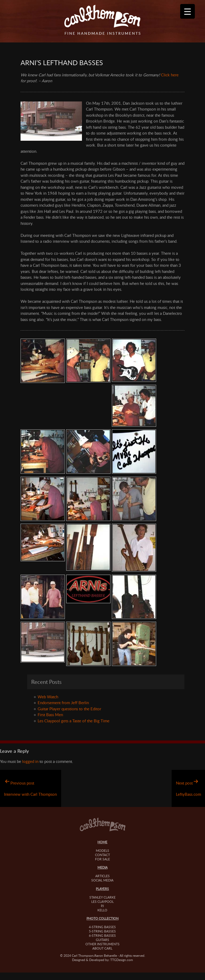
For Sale (102, 859)
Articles (102, 876)
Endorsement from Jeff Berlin (63, 703)
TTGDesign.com (122, 960)
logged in (30, 761)
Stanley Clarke (102, 897)
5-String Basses (102, 931)
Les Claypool (102, 901)
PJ (102, 906)
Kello (102, 910)
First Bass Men (50, 715)
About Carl (102, 948)
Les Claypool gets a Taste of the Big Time (74, 721)
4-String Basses (102, 927)
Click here (170, 75)
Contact (102, 855)
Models (102, 850)
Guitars (102, 940)
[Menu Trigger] (188, 11)
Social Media (102, 880)
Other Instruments (102, 944)
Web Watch (48, 697)
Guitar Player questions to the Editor (69, 709)
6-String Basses (102, 935)
